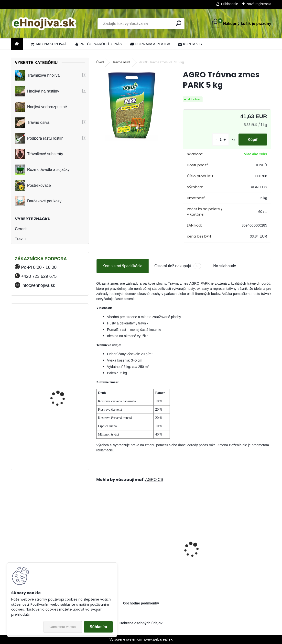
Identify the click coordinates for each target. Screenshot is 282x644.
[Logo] (44, 24)
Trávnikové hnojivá (37, 75)
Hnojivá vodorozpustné (41, 107)
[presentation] (99, 541)
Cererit (21, 229)
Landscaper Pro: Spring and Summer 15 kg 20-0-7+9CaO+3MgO (138, 554)
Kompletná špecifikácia (122, 266)
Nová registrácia (259, 4)
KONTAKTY (190, 44)
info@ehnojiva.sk (38, 285)
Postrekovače (33, 186)
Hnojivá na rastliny (37, 91)
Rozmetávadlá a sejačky (42, 170)
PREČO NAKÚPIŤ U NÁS (98, 44)
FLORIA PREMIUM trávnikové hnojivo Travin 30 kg (63, 330)
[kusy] (219, 140)
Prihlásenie (230, 4)
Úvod (100, 62)
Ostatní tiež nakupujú (178, 266)
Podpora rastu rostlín (39, 138)
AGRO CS (154, 480)
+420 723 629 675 (39, 276)
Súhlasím (98, 627)
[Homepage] (17, 44)
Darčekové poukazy (38, 201)
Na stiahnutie (224, 266)
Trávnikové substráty (39, 154)
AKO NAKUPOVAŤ (49, 44)
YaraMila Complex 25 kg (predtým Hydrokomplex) (62, 413)
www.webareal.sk (158, 639)
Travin (20, 239)
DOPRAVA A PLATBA (150, 44)
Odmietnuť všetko (63, 627)
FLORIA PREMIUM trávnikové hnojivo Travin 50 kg (63, 373)
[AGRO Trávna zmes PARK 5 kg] (132, 105)
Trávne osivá (32, 123)
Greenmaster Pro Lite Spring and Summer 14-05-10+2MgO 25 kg (226, 554)
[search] (179, 23)
